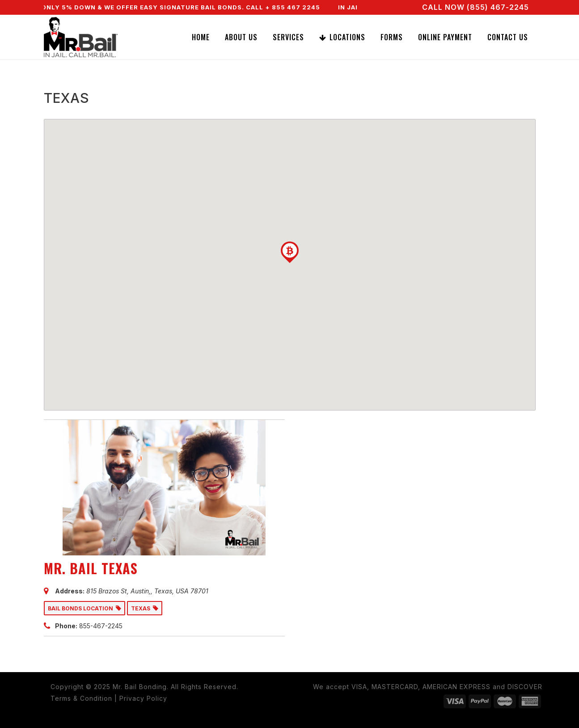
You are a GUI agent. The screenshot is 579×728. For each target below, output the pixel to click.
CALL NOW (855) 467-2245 (475, 7)
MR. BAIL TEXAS (91, 568)
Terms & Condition (81, 698)
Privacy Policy (143, 698)
